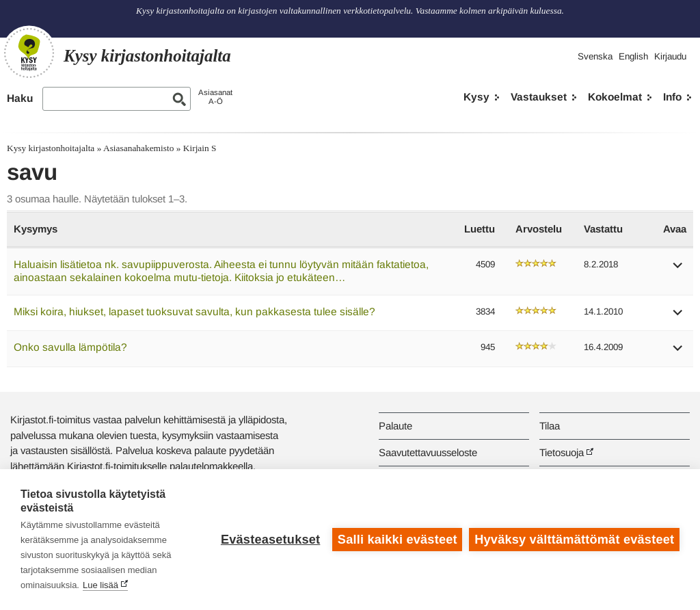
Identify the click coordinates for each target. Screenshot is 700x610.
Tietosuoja (562, 452)
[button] (678, 270)
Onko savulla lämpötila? (70, 347)
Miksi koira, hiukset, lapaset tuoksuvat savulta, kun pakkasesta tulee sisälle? (194, 311)
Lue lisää (100, 585)
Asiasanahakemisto (138, 148)
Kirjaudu (670, 56)
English (633, 56)
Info (672, 97)
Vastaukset (539, 97)
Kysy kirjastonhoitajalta (51, 148)
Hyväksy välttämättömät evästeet (574, 540)
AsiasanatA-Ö (215, 97)
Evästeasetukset (270, 540)
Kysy (476, 97)
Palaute (395, 426)
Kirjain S (200, 148)
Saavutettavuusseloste (428, 452)
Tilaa (550, 426)
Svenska (595, 56)
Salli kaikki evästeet (398, 540)
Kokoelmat (615, 97)
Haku (20, 98)
